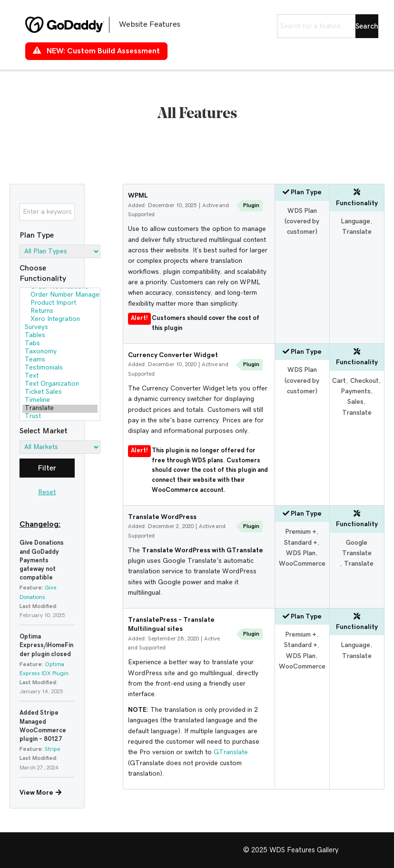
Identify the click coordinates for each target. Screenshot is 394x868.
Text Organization (60, 384)
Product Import (60, 304)
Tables (60, 336)
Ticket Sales (60, 393)
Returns (60, 312)
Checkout (364, 381)
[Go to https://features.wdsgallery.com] (111, 25)
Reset (47, 492)
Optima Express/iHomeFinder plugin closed (46, 645)
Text (60, 376)
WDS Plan (301, 553)
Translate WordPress (162, 517)
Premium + (301, 532)
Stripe (52, 749)
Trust (60, 417)
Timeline (60, 401)
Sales (355, 402)
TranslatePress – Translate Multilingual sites (171, 625)
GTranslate (231, 752)
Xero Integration (60, 320)
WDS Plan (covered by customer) (302, 222)
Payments (356, 391)
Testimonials (60, 368)
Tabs (60, 344)
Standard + (301, 543)
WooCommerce (302, 564)
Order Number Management (60, 295)
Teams (60, 360)
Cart (339, 381)
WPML (138, 196)
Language (355, 221)
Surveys (60, 328)
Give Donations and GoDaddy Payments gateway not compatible (42, 560)
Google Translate (357, 548)
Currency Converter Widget (173, 355)
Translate (60, 409)
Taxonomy (60, 352)
